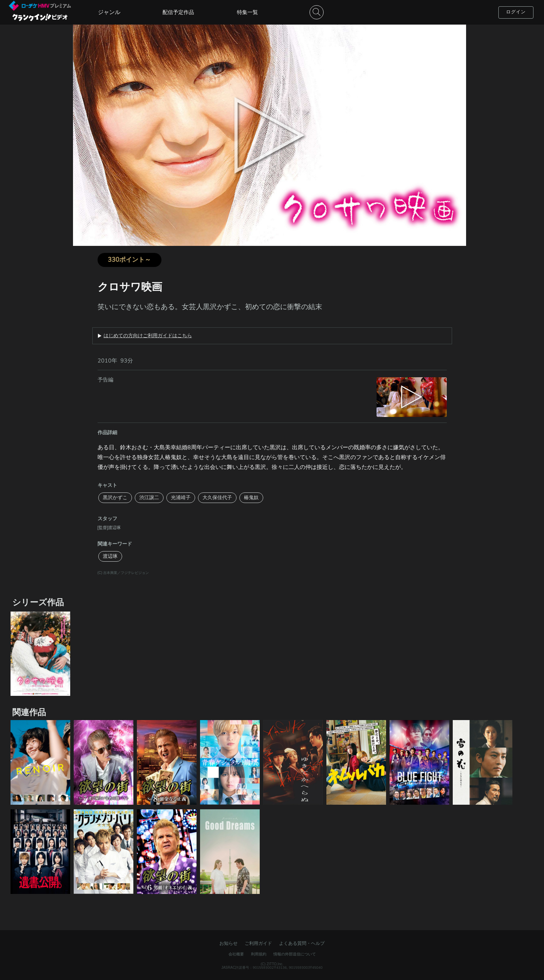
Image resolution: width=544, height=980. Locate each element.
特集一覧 (247, 12)
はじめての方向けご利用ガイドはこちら (148, 336)
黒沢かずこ (115, 498)
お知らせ (228, 943)
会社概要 (236, 954)
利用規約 (259, 954)
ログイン (516, 12)
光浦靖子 (181, 498)
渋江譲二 (149, 498)
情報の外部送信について (295, 954)
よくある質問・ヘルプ (302, 943)
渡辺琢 (110, 556)
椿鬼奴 (251, 498)
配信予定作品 (178, 12)
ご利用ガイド (258, 943)
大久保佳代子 (217, 498)
